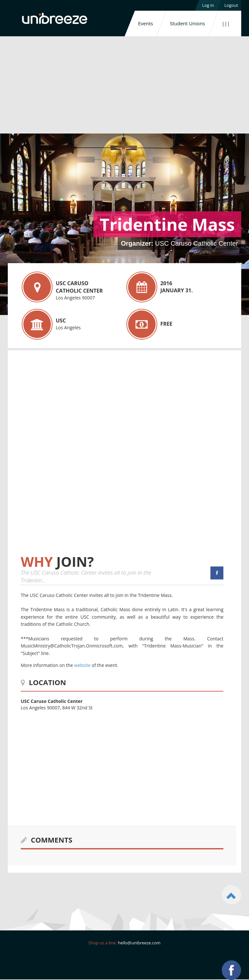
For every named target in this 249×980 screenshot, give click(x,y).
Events (146, 23)
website (82, 665)
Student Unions (187, 23)
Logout (231, 5)
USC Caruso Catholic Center (196, 243)
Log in (208, 5)
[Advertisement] (124, 85)
